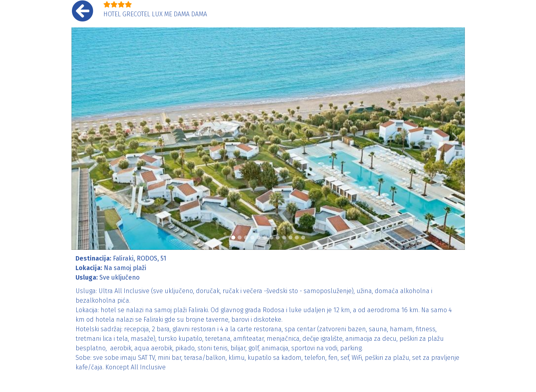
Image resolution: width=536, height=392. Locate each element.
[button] (81, 139)
